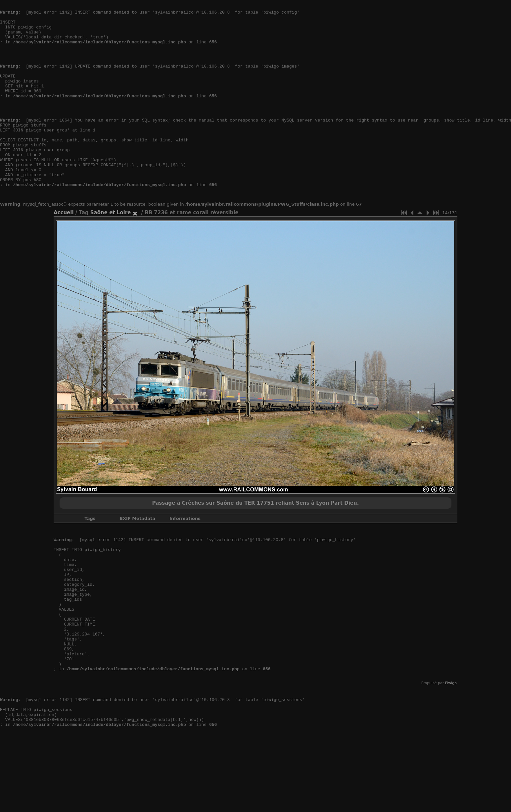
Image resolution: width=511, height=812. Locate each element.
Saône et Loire (111, 249)
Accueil (64, 249)
